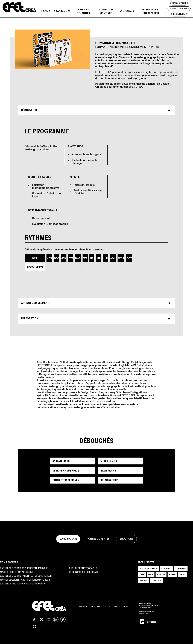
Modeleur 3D (109, 461)
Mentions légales (101, 607)
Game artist (108, 471)
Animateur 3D (61, 461)
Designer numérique (66, 471)
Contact (83, 607)
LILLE (142, 574)
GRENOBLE (181, 569)
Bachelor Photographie (83, 568)
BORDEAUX (166, 569)
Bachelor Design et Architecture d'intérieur (26, 576)
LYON (151, 574)
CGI (126, 607)
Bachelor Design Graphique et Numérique (24, 568)
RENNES (143, 580)
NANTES (161, 574)
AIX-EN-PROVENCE (148, 569)
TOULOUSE (157, 580)
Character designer (66, 480)
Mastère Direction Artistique (17, 572)
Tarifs (117, 607)
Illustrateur (109, 480)
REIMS (182, 574)
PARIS (172, 574)
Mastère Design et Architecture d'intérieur (25, 580)
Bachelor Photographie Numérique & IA (22, 584)
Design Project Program (83, 572)
